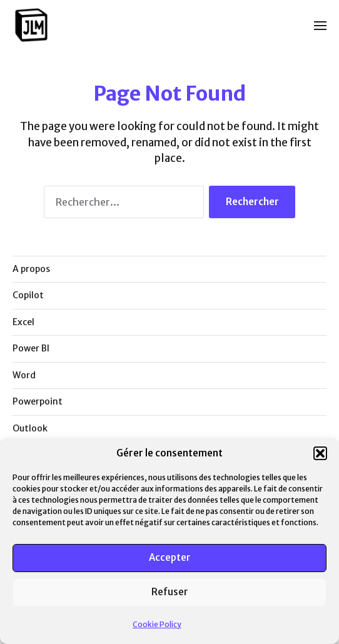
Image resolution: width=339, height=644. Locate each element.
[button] (320, 453)
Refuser (170, 592)
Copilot (28, 295)
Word (24, 375)
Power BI (31, 348)
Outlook (30, 428)
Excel (23, 322)
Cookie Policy (157, 624)
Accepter (170, 557)
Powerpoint (38, 401)
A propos (31, 269)
